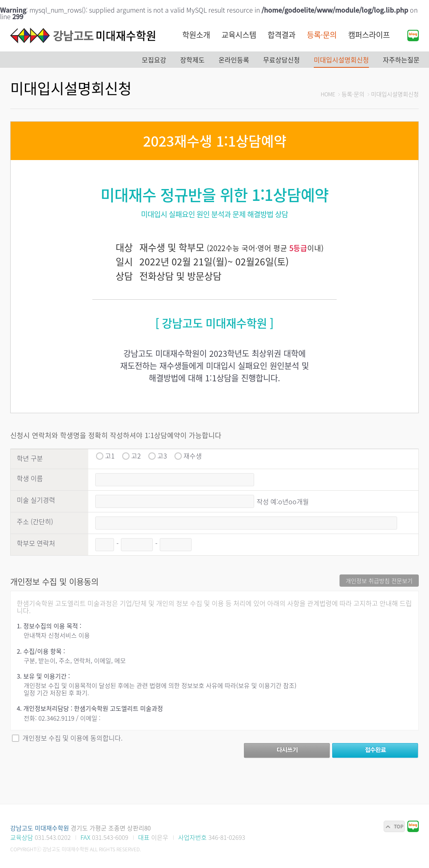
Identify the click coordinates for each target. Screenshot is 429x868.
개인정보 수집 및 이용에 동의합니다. (73, 738)
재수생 (193, 456)
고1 (110, 456)
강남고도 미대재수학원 (84, 36)
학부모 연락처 (36, 543)
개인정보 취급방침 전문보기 (379, 581)
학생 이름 (30, 478)
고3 (162, 456)
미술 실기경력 (36, 500)
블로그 (413, 36)
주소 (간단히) (35, 521)
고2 (136, 456)
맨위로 (394, 826)
